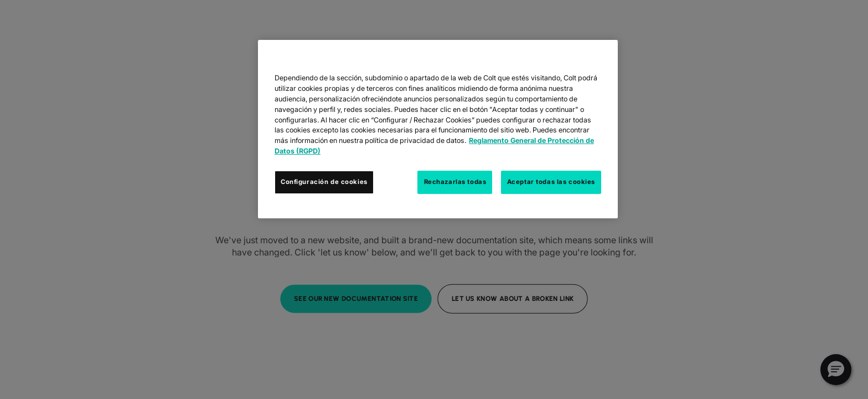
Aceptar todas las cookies (551, 182)
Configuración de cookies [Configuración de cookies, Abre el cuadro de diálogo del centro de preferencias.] (324, 182)
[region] (438, 129)
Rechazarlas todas (455, 182)
